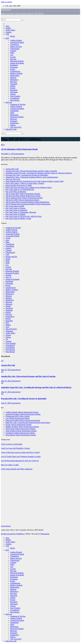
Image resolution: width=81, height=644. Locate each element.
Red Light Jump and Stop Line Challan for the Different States (29, 187)
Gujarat (13, 57)
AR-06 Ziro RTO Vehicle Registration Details (22, 200)
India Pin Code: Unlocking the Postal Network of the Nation (28, 423)
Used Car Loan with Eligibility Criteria (15, 448)
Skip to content (6, 2)
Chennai (13, 51)
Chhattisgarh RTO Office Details (18, 416)
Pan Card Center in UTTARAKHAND (20, 190)
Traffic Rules (10, 30)
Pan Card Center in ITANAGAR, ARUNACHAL (24, 216)
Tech (7, 327)
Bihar (8, 242)
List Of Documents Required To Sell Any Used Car (20, 461)
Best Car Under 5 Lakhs (10, 465)
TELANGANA (16, 127)
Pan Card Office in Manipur (16, 192)
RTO (7, 38)
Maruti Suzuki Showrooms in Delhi (19, 185)
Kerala (13, 69)
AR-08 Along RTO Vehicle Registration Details (23, 196)
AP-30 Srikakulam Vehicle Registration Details (19, 149)
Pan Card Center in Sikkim (15, 214)
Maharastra (14, 115)
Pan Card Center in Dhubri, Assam (18, 218)
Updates (9, 32)
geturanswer (20, 154)
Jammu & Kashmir (17, 63)
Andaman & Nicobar (18, 104)
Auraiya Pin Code (12, 169)
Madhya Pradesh (16, 73)
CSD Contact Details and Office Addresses (17, 469)
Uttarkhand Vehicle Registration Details (20, 433)
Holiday (9, 275)
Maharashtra (15, 76)
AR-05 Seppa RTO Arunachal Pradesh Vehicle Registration (27, 202)
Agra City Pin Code (13, 179)
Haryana (13, 59)
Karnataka (14, 67)
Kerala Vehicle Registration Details (18, 425)
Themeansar (45, 534)
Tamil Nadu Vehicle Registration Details (20, 429)
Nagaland (14, 84)
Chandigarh (14, 44)
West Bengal (15, 100)
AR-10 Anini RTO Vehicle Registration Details (23, 194)
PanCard (9, 102)
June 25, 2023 (6, 370)
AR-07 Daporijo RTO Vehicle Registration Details (24, 198)
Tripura (13, 94)
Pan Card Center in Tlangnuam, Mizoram (21, 212)
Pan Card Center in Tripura (15, 208)
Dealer (13, 36)
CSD (7, 34)
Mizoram (13, 82)
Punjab (13, 88)
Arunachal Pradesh (17, 42)
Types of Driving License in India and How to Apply (20, 452)
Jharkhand (14, 65)
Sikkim (13, 125)
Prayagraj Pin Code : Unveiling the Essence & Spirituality (27, 175)
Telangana (14, 92)
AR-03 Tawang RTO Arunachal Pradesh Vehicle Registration (28, 204)
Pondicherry (15, 123)
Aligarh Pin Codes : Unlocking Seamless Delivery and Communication (32, 177)
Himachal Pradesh (17, 61)
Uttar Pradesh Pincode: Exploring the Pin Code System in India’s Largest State (35, 181)
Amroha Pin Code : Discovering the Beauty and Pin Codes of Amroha (31, 171)
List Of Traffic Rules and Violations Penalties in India (21, 457)
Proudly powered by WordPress (13, 534)
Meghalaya (14, 80)
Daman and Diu (16, 47)
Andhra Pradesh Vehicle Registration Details (22, 412)
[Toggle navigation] (2, 18)
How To (8, 277)
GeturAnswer (6, 10)
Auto (7, 26)
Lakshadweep (15, 71)
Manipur (13, 78)
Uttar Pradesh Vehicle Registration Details (21, 431)
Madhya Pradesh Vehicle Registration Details (22, 427)
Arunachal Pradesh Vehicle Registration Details (23, 414)
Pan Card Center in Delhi (15, 206)
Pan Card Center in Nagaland (16, 210)
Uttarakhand (15, 98)
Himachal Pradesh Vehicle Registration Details (23, 420)
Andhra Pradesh (16, 40)
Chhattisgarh (15, 49)
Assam (8, 238)
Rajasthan (14, 90)
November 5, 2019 (8, 154)
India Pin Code (11, 129)
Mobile (8, 28)
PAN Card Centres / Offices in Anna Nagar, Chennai (25, 183)
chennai (8, 248)
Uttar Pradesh (15, 96)
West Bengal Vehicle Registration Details (21, 435)
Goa (12, 55)
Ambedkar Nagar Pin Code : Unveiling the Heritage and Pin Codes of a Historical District (39, 173)
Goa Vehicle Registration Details (18, 418)
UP (7, 339)
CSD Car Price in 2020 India (11, 444)
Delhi (12, 53)
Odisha (13, 86)
